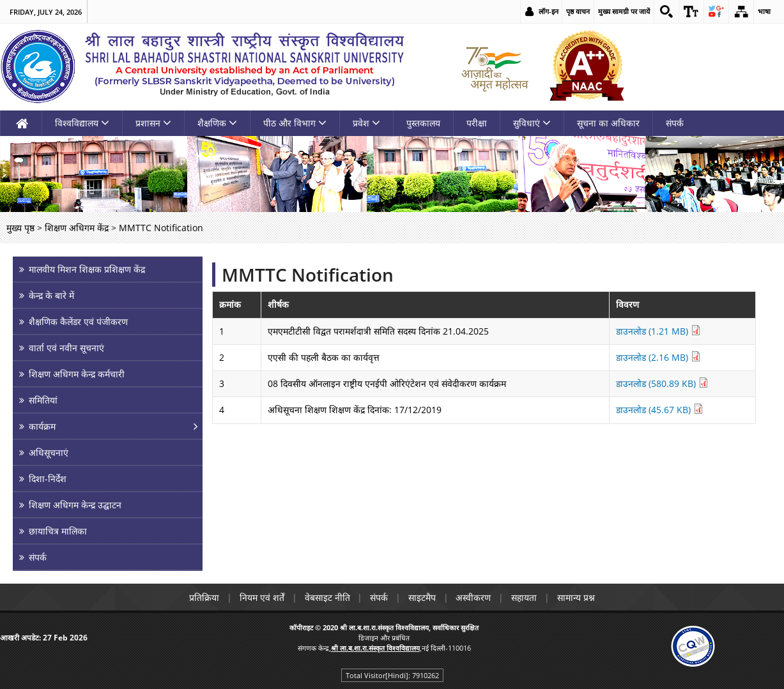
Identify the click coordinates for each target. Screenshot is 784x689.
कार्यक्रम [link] (42, 426)
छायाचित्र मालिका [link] (58, 531)
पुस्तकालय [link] (423, 123)
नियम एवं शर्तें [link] (261, 597)
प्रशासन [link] (153, 123)
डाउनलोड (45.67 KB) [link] (660, 410)
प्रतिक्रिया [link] (204, 597)
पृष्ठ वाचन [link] (578, 11)
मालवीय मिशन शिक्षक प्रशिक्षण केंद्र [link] (87, 269)
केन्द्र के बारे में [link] (51, 295)
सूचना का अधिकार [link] (608, 123)
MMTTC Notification (308, 275)
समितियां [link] (43, 400)
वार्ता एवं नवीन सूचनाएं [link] (66, 348)
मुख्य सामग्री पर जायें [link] (624, 11)
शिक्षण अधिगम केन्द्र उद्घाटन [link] (75, 505)
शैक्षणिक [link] (217, 123)
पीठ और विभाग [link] (295, 123)
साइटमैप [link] (422, 597)
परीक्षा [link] (477, 123)
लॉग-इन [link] (549, 11)
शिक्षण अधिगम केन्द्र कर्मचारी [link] (77, 374)
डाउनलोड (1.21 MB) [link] (658, 331)
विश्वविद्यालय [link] (82, 123)
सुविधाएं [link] (532, 123)
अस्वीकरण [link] (474, 597)
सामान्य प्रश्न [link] (577, 597)
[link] (666, 11)
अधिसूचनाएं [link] (49, 452)
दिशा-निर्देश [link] (48, 479)
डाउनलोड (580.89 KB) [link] (662, 383)
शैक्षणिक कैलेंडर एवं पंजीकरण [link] (78, 322)
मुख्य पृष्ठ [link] (20, 228)
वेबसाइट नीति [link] (327, 597)
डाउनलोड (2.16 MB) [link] (658, 357)
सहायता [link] (525, 597)
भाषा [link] (764, 11)
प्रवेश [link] (366, 123)
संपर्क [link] (675, 123)
